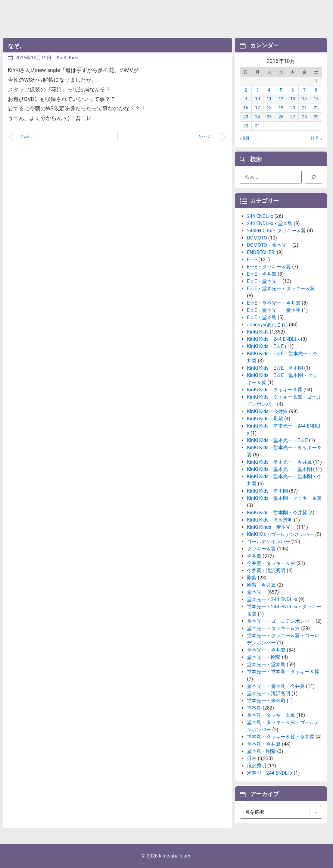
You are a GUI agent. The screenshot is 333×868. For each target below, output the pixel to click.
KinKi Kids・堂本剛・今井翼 (277, 513)
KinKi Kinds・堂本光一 (271, 527)
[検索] (313, 177)
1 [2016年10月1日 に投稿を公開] (316, 81)
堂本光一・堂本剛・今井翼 (276, 686)
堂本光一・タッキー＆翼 (273, 628)
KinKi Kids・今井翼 (267, 411)
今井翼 (254, 556)
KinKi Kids (67, 58)
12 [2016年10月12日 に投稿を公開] (281, 99)
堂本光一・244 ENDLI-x (272, 599)
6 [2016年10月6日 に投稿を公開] (293, 90)
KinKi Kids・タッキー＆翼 (275, 390)
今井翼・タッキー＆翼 (271, 563)
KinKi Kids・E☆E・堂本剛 (275, 368)
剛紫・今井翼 (261, 585)
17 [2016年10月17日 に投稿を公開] (257, 108)
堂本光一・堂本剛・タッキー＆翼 (283, 672)
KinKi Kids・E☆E (265, 346)
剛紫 (252, 578)
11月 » (316, 138)
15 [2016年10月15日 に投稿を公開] (316, 99)
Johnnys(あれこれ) (267, 325)
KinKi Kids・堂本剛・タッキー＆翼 (284, 498)
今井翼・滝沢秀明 (266, 570)
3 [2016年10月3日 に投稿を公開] (257, 90)
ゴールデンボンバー (269, 542)
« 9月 (244, 138)
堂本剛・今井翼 (264, 744)
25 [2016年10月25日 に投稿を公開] (269, 117)
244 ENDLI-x (260, 216)
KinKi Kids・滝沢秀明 (270, 520)
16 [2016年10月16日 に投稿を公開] (246, 108)
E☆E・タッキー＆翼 (269, 267)
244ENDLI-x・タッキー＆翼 (276, 231)
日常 (252, 758)
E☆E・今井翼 (262, 274)
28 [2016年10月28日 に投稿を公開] (304, 117)
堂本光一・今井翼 (266, 650)
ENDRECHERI (261, 252)
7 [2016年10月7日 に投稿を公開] (304, 90)
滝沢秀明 (257, 766)
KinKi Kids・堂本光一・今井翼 (279, 462)
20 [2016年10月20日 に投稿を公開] (293, 108)
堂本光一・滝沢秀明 (269, 693)
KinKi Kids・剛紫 (265, 419)
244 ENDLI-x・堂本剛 (270, 223)
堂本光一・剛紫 (264, 657)
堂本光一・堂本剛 (266, 664)
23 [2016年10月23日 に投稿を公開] (246, 117)
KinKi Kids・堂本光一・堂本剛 (279, 469)
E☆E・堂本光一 (264, 281)
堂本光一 (257, 592)
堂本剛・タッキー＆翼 (271, 715)
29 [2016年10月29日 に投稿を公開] (316, 117)
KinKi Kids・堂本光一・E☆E (277, 440)
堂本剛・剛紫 (261, 751)
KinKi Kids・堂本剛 (267, 491)
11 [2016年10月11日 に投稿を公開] (269, 99)
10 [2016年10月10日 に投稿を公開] (257, 99)
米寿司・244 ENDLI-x (270, 773)
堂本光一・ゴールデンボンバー (281, 621)
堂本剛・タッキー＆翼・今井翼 (281, 737)
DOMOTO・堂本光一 (269, 245)
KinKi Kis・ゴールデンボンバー (280, 534)
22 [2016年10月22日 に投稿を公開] (316, 108)
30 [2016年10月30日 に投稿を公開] (246, 126)
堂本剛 (254, 708)
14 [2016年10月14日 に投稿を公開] (304, 99)
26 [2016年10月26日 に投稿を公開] (281, 117)
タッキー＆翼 (261, 549)
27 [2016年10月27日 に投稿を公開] (293, 117)
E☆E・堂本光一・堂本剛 (274, 310)
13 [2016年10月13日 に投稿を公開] (293, 99)
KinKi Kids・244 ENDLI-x (273, 339)
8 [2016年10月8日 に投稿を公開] (316, 90)
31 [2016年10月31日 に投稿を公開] (257, 126)
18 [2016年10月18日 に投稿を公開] (269, 108)
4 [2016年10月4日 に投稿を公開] (269, 90)
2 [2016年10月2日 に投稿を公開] (246, 90)
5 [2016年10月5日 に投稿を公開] (281, 90)
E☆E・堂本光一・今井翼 (274, 303)
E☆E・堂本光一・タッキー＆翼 (281, 288)
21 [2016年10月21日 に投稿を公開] (304, 108)
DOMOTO (257, 238)
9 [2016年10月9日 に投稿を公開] (246, 99)
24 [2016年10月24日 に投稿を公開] (257, 117)
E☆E (252, 260)
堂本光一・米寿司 (266, 701)
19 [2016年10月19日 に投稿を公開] (281, 108)
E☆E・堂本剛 (262, 317)
